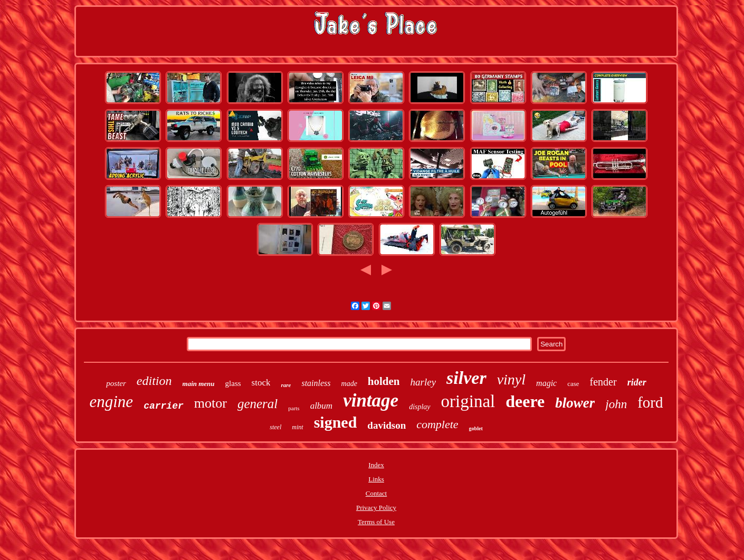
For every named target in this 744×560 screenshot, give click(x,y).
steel (275, 427)
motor (211, 403)
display (419, 407)
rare (286, 385)
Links (376, 479)
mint (297, 427)
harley (423, 382)
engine (112, 402)
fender (603, 382)
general (257, 404)
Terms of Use (376, 522)
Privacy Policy (376, 508)
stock (261, 383)
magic (546, 383)
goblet (476, 428)
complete (437, 424)
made (349, 384)
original (468, 401)
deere (525, 401)
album (322, 406)
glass (233, 383)
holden (384, 381)
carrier (164, 406)
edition (154, 381)
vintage (371, 400)
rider (637, 382)
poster (116, 383)
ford (650, 402)
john (616, 404)
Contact (376, 493)
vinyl (511, 379)
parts (294, 408)
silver (466, 378)
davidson (387, 425)
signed (336, 422)
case (573, 384)
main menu (199, 384)
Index (376, 465)
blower (575, 403)
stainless (316, 383)
